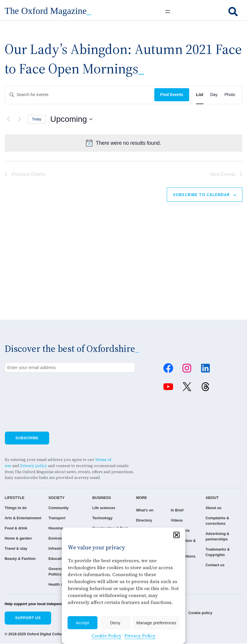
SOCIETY (55, 498)
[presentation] (49, 388)
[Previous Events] (8, 119)
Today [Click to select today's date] (37, 119)
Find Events (172, 95)
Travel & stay (16, 555)
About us (215, 508)
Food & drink (16, 534)
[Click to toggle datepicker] (71, 119)
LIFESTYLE (15, 498)
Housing (54, 528)
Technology (99, 518)
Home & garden (18, 544)
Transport (55, 518)
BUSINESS (98, 498)
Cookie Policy (107, 636)
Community (57, 508)
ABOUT (214, 498)
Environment (58, 539)
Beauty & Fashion (20, 565)
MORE (136, 498)
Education (56, 559)
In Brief (175, 510)
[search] (233, 12)
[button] (177, 535)
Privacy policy (34, 466)
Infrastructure (59, 549)
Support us (28, 618)
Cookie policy (201, 614)
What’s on (139, 510)
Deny (115, 623)
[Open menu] (168, 12)
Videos (175, 521)
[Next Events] (19, 119)
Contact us (217, 566)
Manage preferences (156, 623)
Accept (83, 623)
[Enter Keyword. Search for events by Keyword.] (80, 95)
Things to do (16, 508)
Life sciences (100, 508)
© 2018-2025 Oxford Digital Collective (37, 635)
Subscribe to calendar (201, 194)
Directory (139, 521)
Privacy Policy (140, 636)
